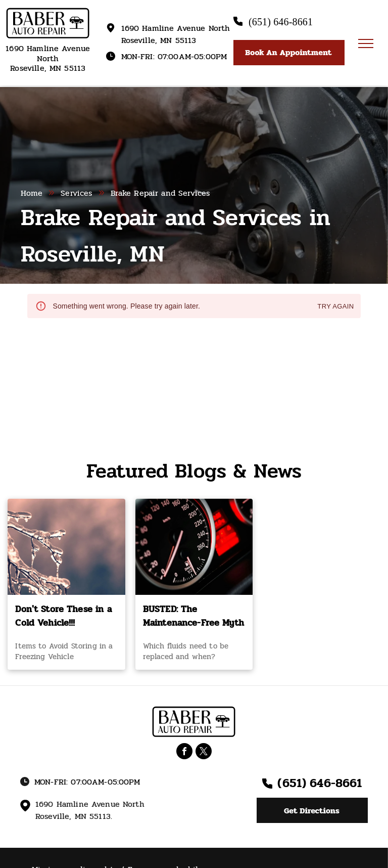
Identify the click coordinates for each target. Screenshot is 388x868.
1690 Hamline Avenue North (48, 53)
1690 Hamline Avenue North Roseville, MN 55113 (176, 34)
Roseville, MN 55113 (48, 68)
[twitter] (204, 752)
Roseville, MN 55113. (74, 816)
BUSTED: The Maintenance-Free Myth (193, 616)
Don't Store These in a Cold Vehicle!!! (63, 616)
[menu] (366, 44)
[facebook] (184, 752)
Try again (335, 307)
